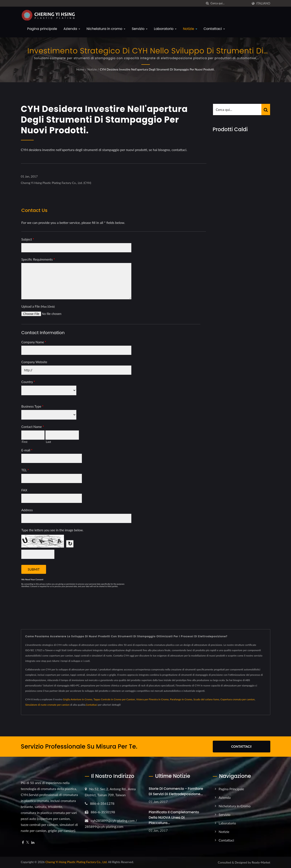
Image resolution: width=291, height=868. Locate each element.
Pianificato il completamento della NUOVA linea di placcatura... (174, 817)
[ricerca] (207, 3)
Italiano (263, 3)
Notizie (190, 29)
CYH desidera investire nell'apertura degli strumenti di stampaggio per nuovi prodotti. (157, 69)
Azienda (72, 29)
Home (80, 69)
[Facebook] (23, 842)
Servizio (140, 29)
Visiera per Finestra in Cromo (153, 699)
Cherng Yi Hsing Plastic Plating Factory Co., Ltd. (76, 862)
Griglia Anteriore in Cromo (78, 699)
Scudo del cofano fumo (206, 699)
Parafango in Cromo (181, 699)
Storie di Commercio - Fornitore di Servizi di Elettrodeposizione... (176, 791)
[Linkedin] (33, 842)
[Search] (230, 3)
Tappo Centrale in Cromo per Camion (114, 699)
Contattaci (214, 29)
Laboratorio (165, 29)
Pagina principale (42, 29)
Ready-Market (261, 862)
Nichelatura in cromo (106, 29)
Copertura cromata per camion (237, 699)
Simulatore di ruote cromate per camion (48, 705)
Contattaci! (241, 746)
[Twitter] (28, 842)
